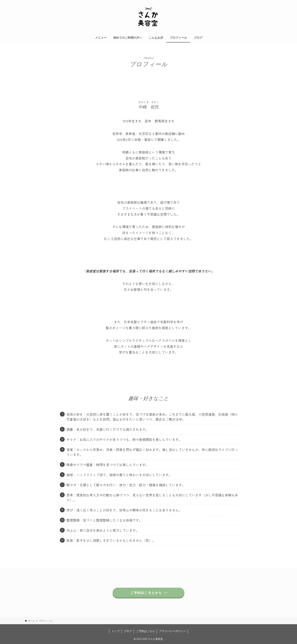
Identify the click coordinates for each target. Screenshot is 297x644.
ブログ (128, 631)
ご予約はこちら (145, 631)
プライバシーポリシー (172, 631)
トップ (115, 631)
